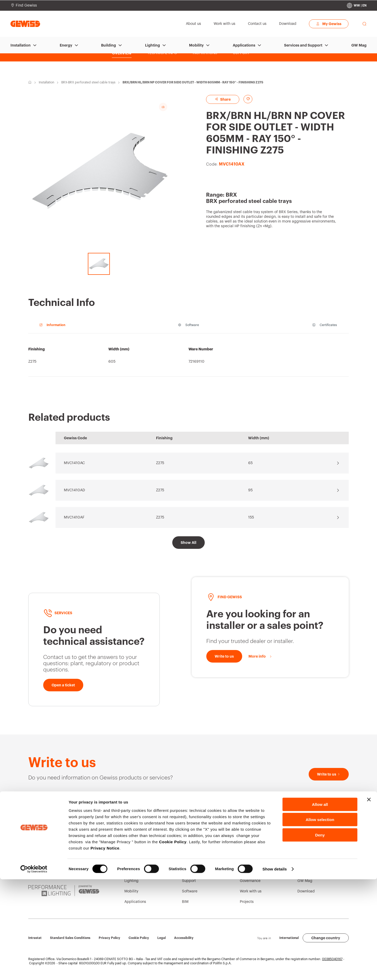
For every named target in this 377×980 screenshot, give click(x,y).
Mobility (196, 45)
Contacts (190, 850)
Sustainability (252, 870)
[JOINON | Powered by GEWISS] (64, 870)
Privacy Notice (105, 948)
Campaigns (307, 860)
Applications (244, 45)
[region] (188, 358)
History (246, 860)
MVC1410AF (74, 517)
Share (227, 99)
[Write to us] (224, 656)
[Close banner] (369, 900)
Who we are (250, 850)
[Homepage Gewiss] (25, 24)
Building (109, 45)
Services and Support (303, 45)
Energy (66, 45)
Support (189, 881)
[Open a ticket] (63, 685)
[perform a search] (364, 24)
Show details (275, 970)
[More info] (260, 656)
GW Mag (359, 45)
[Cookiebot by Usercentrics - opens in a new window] (34, 970)
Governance (250, 881)
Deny (320, 935)
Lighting (153, 45)
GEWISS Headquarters (201, 860)
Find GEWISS (193, 870)
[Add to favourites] (253, 99)
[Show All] (188, 543)
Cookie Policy (173, 942)
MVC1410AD (74, 490)
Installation (21, 45)
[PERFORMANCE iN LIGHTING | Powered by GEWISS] (64, 891)
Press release (309, 870)
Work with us (251, 891)
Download (306, 891)
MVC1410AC (74, 463)
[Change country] (357, 5)
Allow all (320, 905)
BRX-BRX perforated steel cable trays (88, 82)
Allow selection (320, 920)
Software (190, 891)
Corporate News (311, 850)
